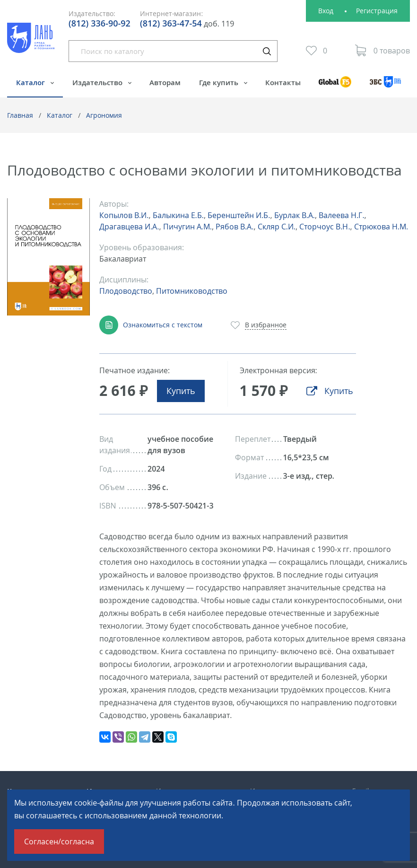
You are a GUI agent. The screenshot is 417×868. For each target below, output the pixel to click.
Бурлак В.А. (295, 215)
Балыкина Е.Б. (178, 215)
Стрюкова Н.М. (381, 227)
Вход (326, 11)
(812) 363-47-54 (171, 23)
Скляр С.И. (277, 227)
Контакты (283, 82)
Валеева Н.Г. (341, 215)
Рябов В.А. (235, 227)
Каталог (31, 82)
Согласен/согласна (59, 842)
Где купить (220, 82)
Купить (181, 391)
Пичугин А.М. (187, 227)
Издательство (98, 82)
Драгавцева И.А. (129, 227)
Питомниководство (192, 291)
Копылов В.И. (124, 215)
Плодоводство (126, 291)
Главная (20, 115)
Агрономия (104, 115)
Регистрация (377, 11)
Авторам (165, 82)
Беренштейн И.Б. (239, 215)
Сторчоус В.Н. (325, 227)
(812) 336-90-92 (100, 23)
